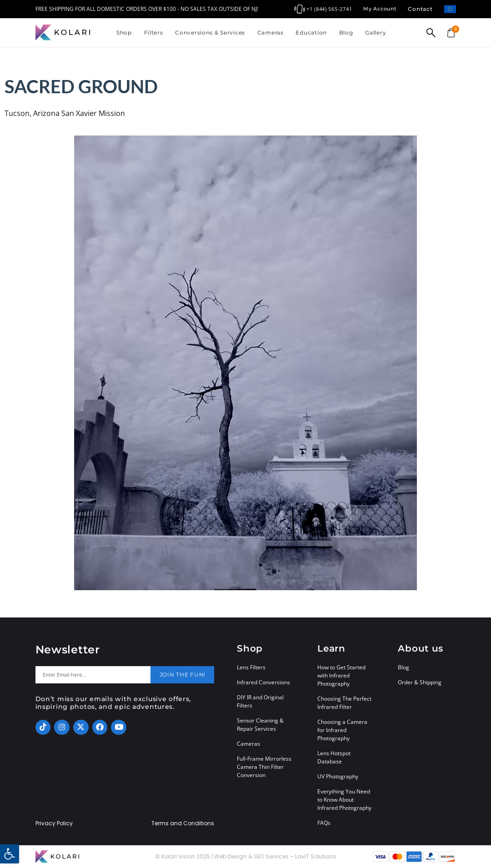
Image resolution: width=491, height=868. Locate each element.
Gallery (376, 33)
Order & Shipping (420, 682)
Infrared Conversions (263, 682)
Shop (124, 33)
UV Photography (338, 776)
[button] (10, 854)
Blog (346, 33)
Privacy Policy (54, 823)
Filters (154, 33)
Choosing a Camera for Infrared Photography (342, 730)
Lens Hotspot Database (334, 757)
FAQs (324, 823)
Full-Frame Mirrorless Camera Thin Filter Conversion (264, 767)
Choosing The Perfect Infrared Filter (344, 703)
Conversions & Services (210, 33)
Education (311, 33)
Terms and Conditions (183, 823)
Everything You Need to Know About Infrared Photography (344, 800)
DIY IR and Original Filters (260, 701)
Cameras (271, 33)
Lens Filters (251, 667)
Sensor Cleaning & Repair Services (260, 725)
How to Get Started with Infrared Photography (341, 675)
